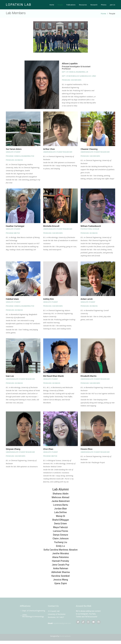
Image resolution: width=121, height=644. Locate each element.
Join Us (113, 5)
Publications (71, 5)
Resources (83, 5)
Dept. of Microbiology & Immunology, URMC (79, 76)
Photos (104, 5)
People (60, 5)
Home (52, 5)
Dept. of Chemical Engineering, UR (75, 72)
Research (94, 5)
